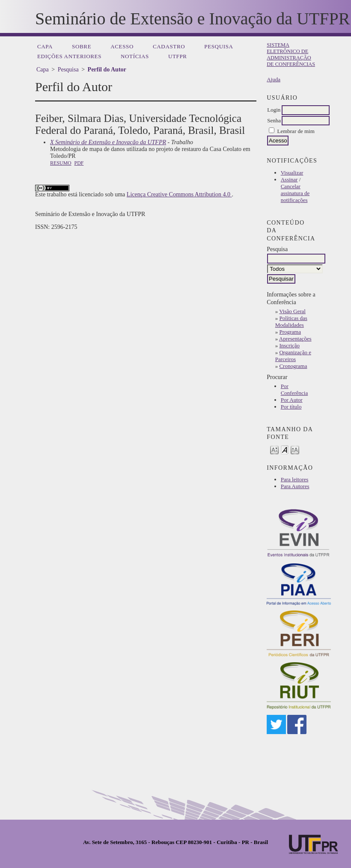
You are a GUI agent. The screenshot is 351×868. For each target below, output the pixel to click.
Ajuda (274, 79)
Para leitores (295, 479)
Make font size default (285, 449)
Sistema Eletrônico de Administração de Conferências (291, 55)
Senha (274, 120)
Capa (45, 46)
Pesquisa (219, 46)
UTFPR (178, 56)
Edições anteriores (69, 56)
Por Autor (292, 400)
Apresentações (295, 339)
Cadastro (169, 46)
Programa (290, 332)
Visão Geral (292, 311)
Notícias (135, 56)
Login (274, 110)
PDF (79, 163)
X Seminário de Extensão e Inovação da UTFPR (108, 142)
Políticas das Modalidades (291, 321)
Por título (291, 407)
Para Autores (295, 486)
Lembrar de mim (296, 131)
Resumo (61, 163)
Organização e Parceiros (293, 356)
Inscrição (289, 345)
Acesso (122, 46)
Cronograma (293, 366)
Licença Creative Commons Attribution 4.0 (179, 194)
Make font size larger (295, 449)
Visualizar (292, 173)
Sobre (82, 46)
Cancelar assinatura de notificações (295, 193)
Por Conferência (294, 390)
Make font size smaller (274, 449)
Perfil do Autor (107, 70)
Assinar (289, 179)
